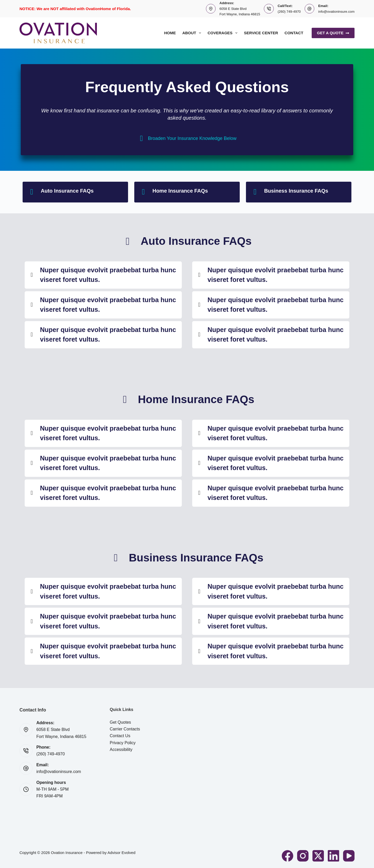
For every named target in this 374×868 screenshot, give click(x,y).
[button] (103, 275)
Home (170, 33)
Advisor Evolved (122, 853)
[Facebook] (288, 856)
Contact (294, 33)
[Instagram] (303, 856)
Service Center (261, 33)
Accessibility (121, 750)
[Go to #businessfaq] (299, 192)
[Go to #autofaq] (75, 192)
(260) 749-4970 (289, 12)
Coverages (223, 33)
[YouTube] (349, 856)
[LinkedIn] (333, 856)
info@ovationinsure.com (336, 12)
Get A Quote (333, 33)
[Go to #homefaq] (187, 192)
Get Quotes (121, 722)
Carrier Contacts (125, 729)
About (193, 33)
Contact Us (120, 736)
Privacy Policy (123, 743)
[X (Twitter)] (318, 856)
